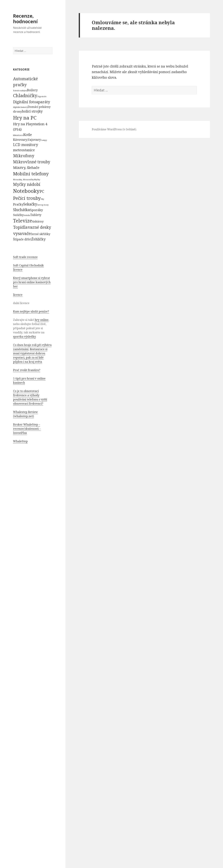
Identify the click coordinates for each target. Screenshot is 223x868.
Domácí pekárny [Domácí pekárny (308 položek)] (39, 107)
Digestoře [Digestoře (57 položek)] (42, 96)
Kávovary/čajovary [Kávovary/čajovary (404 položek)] (27, 140)
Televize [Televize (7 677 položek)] (23, 221)
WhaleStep (20, 441)
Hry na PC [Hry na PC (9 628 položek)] (25, 118)
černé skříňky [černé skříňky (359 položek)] (41, 234)
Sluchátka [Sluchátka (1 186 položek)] (21, 210)
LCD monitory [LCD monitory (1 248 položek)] (26, 145)
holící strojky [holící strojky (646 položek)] (32, 111)
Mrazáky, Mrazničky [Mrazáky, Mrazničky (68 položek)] (24, 179)
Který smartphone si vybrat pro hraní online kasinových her (32, 282)
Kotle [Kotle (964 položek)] (28, 135)
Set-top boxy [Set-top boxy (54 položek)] (43, 205)
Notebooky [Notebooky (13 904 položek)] (26, 191)
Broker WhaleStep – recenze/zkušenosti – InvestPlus (27, 429)
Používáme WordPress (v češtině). (114, 129)
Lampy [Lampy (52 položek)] (44, 140)
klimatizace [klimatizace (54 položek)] (18, 135)
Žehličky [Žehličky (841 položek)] (39, 239)
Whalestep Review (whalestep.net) (25, 414)
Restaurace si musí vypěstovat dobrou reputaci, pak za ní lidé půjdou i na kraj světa (30, 355)
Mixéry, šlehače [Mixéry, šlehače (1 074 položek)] (26, 167)
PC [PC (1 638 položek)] (42, 191)
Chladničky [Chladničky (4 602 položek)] (25, 96)
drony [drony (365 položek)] (18, 111)
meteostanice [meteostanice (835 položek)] (24, 150)
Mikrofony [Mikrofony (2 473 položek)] (24, 156)
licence (18, 295)
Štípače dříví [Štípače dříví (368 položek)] (22, 239)
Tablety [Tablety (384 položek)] (36, 215)
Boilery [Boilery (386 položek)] (32, 90)
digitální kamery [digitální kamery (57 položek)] (20, 107)
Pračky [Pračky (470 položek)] (18, 204)
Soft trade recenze (25, 257)
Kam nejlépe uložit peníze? (31, 311)
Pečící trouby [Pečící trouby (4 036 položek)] (27, 198)
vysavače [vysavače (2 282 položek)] (22, 233)
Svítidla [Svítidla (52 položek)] (27, 215)
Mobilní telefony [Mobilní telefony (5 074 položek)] (31, 174)
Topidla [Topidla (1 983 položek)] (20, 227)
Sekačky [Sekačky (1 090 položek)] (30, 204)
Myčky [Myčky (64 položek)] (37, 179)
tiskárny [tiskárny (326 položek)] (38, 221)
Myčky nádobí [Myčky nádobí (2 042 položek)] (27, 184)
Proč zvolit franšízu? (27, 370)
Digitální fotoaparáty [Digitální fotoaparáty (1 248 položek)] (32, 102)
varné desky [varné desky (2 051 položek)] (39, 227)
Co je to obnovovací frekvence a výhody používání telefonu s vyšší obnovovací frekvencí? (30, 397)
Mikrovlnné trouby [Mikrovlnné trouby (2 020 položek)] (32, 162)
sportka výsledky (24, 337)
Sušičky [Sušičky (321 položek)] (18, 215)
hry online (42, 320)
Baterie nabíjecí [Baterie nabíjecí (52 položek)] (20, 91)
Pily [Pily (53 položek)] (42, 199)
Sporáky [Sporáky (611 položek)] (36, 210)
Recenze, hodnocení (25, 19)
